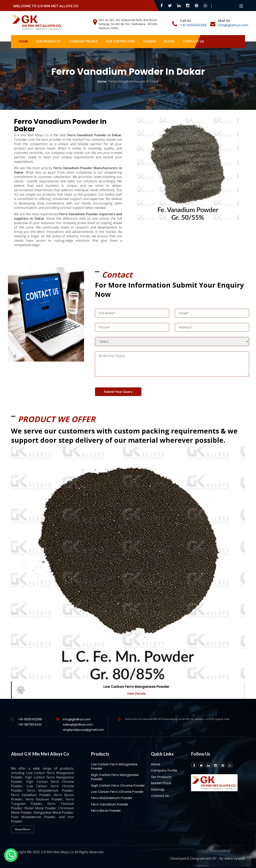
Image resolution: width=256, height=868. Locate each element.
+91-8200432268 (193, 25)
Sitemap (150, 41)
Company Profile (83, 41)
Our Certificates (120, 41)
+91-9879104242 (30, 724)
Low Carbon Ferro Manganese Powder (136, 687)
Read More (22, 829)
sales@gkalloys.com (78, 724)
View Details (136, 694)
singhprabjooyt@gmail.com (83, 730)
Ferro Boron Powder (106, 811)
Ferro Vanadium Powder (110, 804)
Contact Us (193, 41)
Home (23, 41)
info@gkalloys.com (233, 25)
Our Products (48, 41)
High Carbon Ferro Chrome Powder (118, 786)
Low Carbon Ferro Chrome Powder (117, 792)
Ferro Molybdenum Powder (112, 798)
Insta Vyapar (235, 858)
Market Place (161, 783)
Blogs (169, 41)
